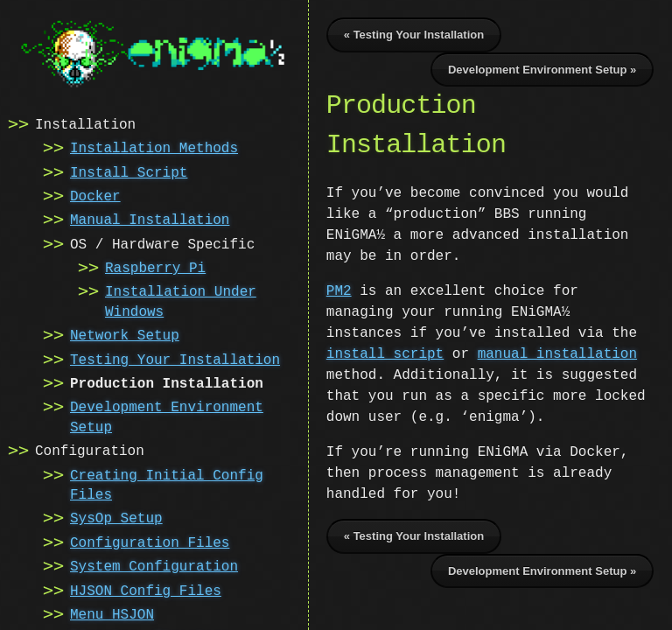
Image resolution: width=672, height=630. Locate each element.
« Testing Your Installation (414, 35)
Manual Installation (150, 219)
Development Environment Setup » (542, 70)
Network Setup (125, 334)
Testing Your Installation (175, 359)
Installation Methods (154, 147)
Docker (95, 195)
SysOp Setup (116, 517)
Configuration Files (150, 542)
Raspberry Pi (155, 267)
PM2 (339, 291)
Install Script (129, 171)
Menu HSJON (112, 613)
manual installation (490, 354)
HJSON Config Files (146, 590)
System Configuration (154, 565)
